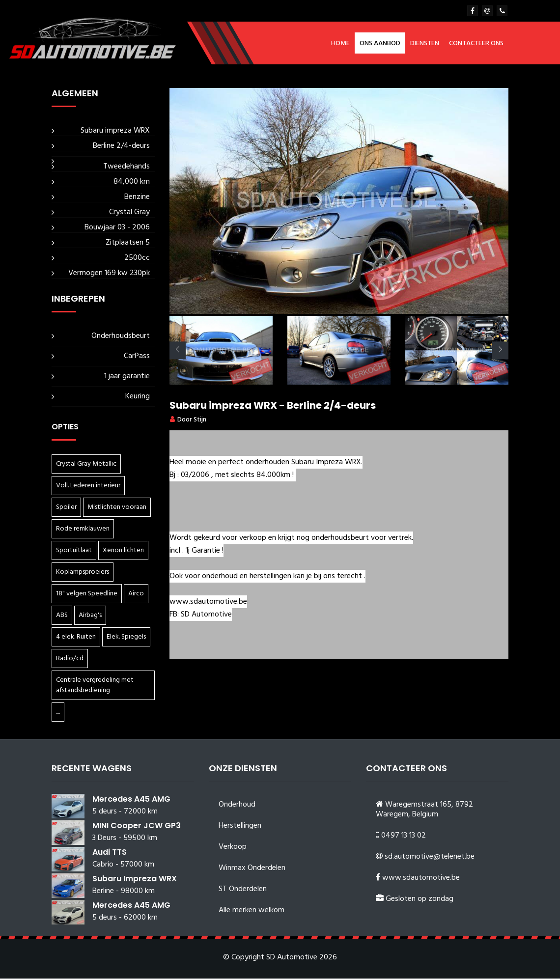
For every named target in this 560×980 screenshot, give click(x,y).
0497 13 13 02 (404, 837)
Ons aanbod (380, 43)
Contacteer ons (476, 43)
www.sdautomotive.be (421, 879)
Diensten (425, 43)
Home (340, 43)
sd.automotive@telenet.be (430, 858)
